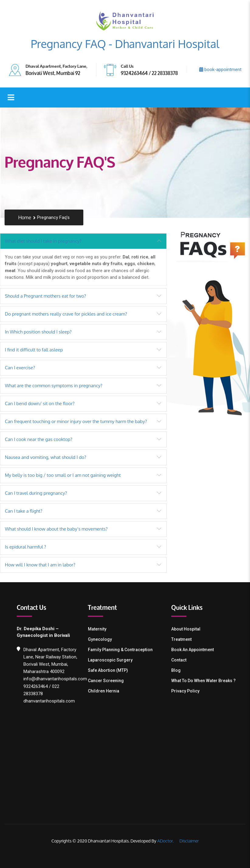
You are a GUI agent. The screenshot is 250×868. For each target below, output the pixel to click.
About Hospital (186, 629)
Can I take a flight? (24, 511)
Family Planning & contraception (120, 650)
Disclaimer (189, 841)
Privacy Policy (185, 691)
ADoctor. (165, 841)
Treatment (181, 639)
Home (25, 218)
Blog (176, 670)
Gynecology (100, 639)
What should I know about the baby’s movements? (56, 529)
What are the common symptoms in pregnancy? (54, 386)
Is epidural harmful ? (25, 547)
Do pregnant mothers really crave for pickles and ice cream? (66, 314)
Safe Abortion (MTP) (108, 670)
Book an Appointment (193, 650)
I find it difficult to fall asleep (34, 350)
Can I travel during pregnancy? (36, 493)
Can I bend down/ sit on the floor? (40, 403)
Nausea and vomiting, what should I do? (45, 457)
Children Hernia (104, 691)
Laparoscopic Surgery (110, 660)
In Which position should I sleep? (38, 332)
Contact (179, 660)
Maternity (97, 629)
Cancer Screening (106, 681)
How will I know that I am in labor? (40, 565)
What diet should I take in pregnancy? (43, 241)
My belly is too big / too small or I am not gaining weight (63, 475)
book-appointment (220, 70)
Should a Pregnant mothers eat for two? (45, 296)
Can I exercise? (20, 368)
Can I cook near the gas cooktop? (39, 439)
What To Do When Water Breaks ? (203, 681)
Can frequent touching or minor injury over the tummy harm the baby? (76, 421)
